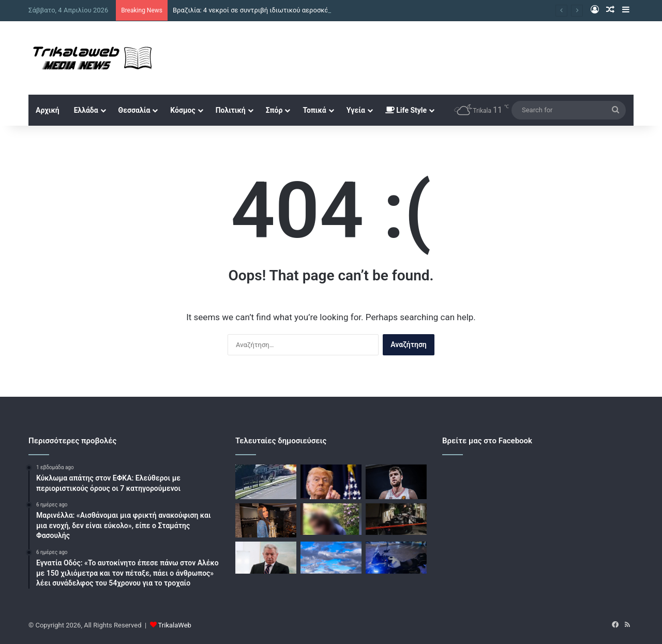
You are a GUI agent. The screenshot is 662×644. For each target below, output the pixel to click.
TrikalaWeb (175, 625)
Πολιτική (231, 110)
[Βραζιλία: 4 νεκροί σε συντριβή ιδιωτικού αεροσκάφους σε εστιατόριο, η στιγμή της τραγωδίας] (266, 482)
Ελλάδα (86, 110)
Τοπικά (314, 110)
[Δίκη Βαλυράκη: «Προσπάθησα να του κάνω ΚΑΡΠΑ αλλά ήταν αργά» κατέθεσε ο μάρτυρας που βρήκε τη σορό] (266, 558)
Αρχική (48, 110)
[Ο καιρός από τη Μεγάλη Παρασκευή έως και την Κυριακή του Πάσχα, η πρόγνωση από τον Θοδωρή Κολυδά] (331, 558)
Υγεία (356, 110)
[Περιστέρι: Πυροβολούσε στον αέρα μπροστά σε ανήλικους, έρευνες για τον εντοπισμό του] (396, 558)
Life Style (406, 110)
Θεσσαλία (134, 110)
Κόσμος (183, 110)
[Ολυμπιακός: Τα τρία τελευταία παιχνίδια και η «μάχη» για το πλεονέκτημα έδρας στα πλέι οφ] (396, 482)
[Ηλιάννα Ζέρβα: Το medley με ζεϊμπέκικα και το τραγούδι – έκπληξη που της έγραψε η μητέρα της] (266, 521)
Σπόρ (274, 110)
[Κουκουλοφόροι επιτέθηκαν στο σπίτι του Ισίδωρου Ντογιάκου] (396, 519)
